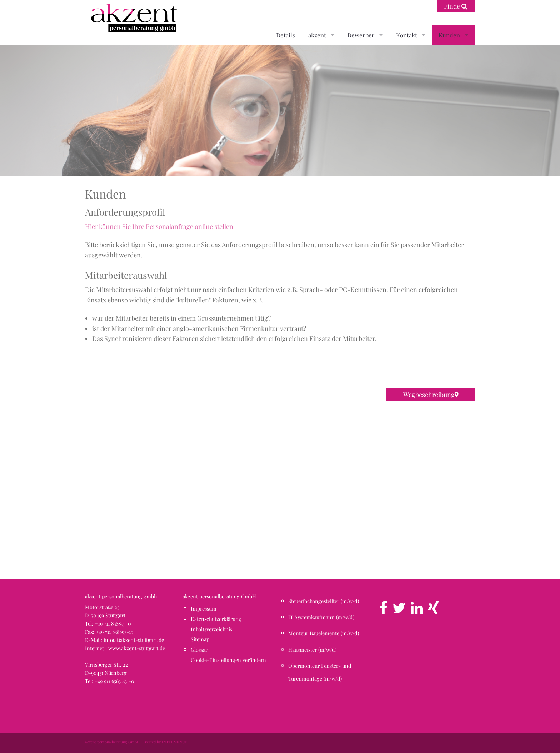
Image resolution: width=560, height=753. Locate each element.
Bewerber (361, 35)
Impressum (204, 608)
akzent (317, 35)
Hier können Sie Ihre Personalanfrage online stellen (159, 226)
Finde (456, 6)
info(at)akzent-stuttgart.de (134, 640)
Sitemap (200, 639)
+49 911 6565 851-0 (114, 681)
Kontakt (407, 35)
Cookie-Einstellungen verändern (228, 660)
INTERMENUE (174, 742)
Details (286, 35)
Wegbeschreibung (431, 395)
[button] (280, 484)
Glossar (199, 649)
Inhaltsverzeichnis (211, 629)
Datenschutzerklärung (216, 619)
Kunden (449, 35)
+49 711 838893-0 (113, 623)
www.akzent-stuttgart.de (137, 648)
